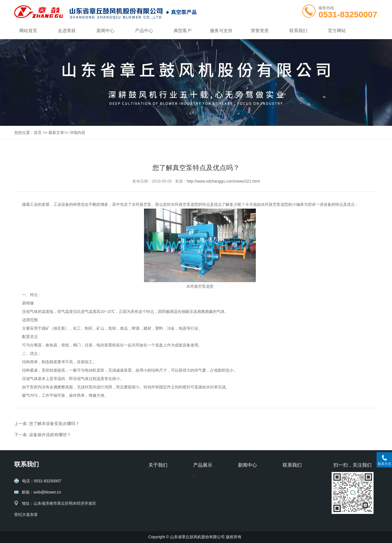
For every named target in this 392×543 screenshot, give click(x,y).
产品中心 (144, 31)
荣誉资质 (260, 31)
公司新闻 (246, 478)
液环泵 (199, 487)
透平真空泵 (203, 512)
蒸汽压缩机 (203, 478)
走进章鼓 (67, 31)
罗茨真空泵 (203, 504)
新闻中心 (105, 31)
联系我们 (298, 31)
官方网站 (337, 31)
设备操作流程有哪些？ (50, 435)
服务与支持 (221, 31)
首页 (38, 133)
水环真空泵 (141, 204)
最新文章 (56, 133)
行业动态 (246, 487)
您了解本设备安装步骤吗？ (54, 423)
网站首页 (28, 31)
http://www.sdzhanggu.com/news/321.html (223, 181)
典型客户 (183, 31)
